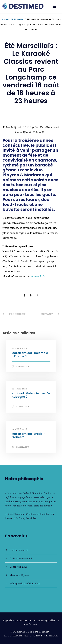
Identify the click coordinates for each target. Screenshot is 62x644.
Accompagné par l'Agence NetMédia (31, 636)
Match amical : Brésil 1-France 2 (28, 435)
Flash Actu (23, 366)
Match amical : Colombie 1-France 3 (30, 355)
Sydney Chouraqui (15, 514)
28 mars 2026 (19, 389)
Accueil (5, 19)
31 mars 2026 (19, 349)
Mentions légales (19, 575)
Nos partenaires (19, 550)
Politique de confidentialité (25, 583)
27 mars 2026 (19, 429)
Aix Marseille (17, 19)
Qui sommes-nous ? (21, 558)
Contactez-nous (19, 567)
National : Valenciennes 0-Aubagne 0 (31, 395)
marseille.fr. (38, 276)
